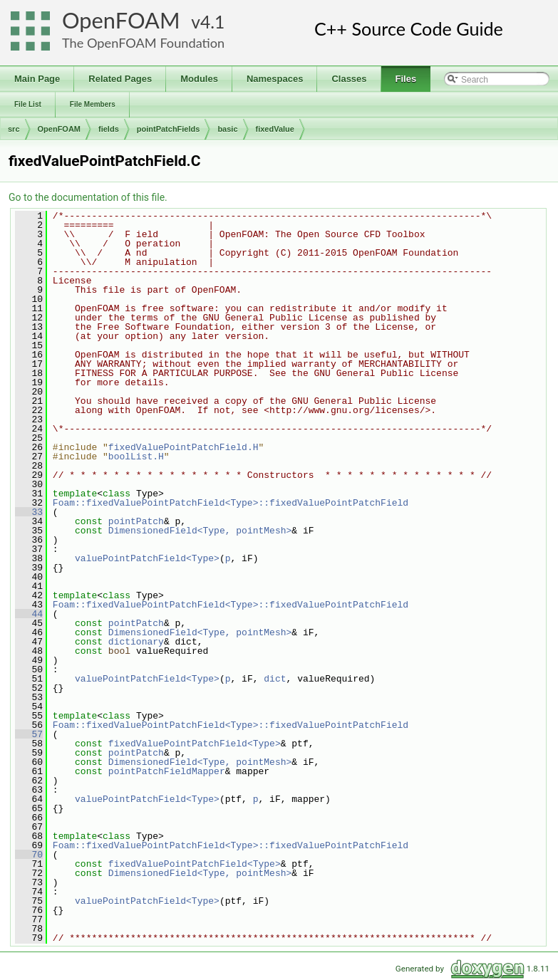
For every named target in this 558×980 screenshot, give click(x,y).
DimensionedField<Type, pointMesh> (200, 531)
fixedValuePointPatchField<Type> (195, 744)
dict (275, 679)
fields (109, 129)
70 (29, 855)
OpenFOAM (121, 20)
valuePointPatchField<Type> (147, 558)
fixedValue (275, 129)
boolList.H (136, 457)
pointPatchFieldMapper (167, 771)
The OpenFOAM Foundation (143, 43)
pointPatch (136, 521)
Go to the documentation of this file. (88, 197)
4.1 (212, 22)
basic (227, 129)
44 (29, 614)
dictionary (136, 642)
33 (29, 512)
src (14, 129)
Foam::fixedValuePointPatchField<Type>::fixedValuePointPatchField (231, 503)
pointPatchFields (169, 129)
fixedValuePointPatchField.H (184, 447)
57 (29, 734)
